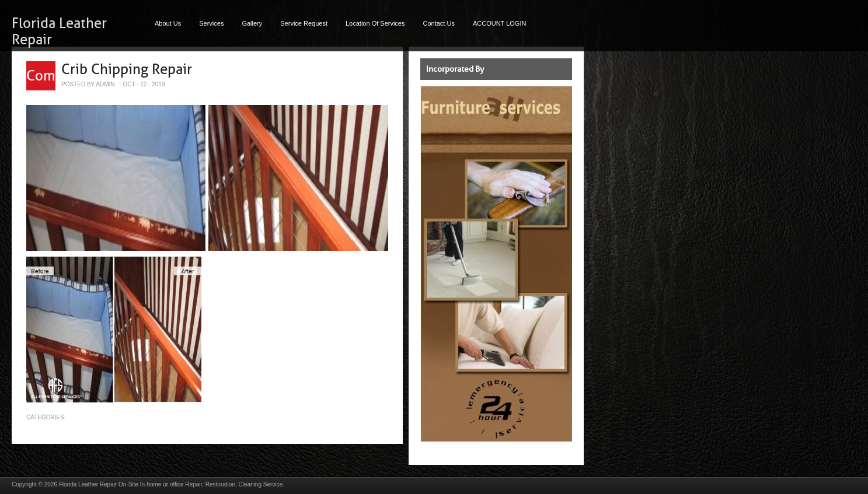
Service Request (304, 23)
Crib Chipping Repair (127, 69)
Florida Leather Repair (88, 484)
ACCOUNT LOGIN (499, 23)
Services (211, 23)
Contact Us (439, 23)
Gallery (252, 23)
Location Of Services (375, 23)
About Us (168, 23)
